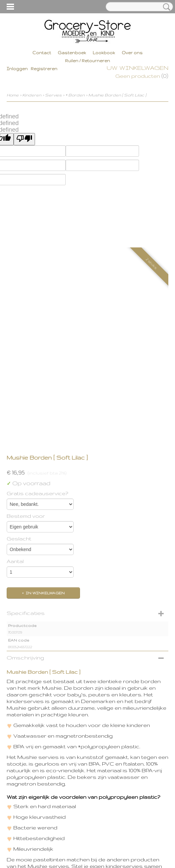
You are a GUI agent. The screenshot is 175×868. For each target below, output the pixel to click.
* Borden (75, 95)
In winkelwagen (45, 593)
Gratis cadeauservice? (37, 493)
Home (13, 95)
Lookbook (104, 53)
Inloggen (17, 69)
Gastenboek (72, 53)
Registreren (44, 69)
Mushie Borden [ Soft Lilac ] (117, 95)
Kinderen (32, 95)
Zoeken (165, 7)
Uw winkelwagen (137, 68)
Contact (42, 53)
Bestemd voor (26, 516)
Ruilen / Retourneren (87, 61)
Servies (53, 95)
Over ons (132, 53)
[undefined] (24, 139)
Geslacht (19, 539)
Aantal (15, 561)
